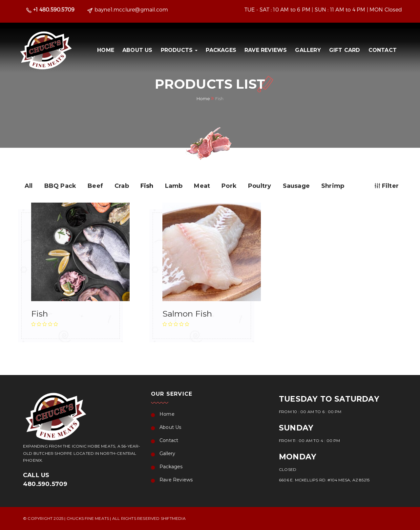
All (29, 186)
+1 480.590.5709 (54, 9)
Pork (229, 186)
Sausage (296, 186)
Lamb (174, 186)
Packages (221, 50)
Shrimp (333, 186)
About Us (137, 50)
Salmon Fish (187, 314)
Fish (147, 186)
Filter (387, 186)
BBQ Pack (60, 186)
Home (106, 50)
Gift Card (345, 50)
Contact (383, 50)
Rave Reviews (266, 50)
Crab (122, 186)
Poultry (260, 186)
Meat (202, 186)
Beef (95, 186)
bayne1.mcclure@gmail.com (131, 9)
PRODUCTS (179, 50)
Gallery (308, 50)
